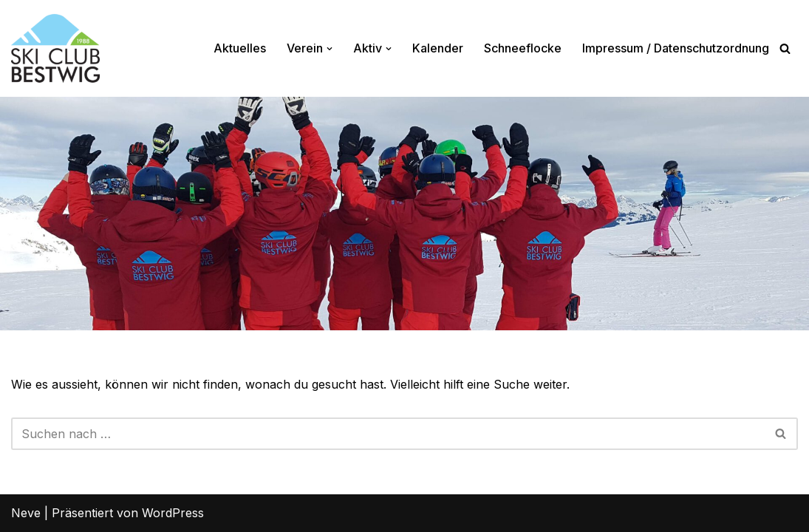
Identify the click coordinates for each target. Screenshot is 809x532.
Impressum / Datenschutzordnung (676, 48)
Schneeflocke (523, 48)
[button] (330, 49)
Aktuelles (240, 48)
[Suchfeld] (785, 48)
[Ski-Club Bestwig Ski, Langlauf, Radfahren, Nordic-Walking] (55, 48)
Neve (26, 513)
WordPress (173, 513)
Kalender (438, 48)
